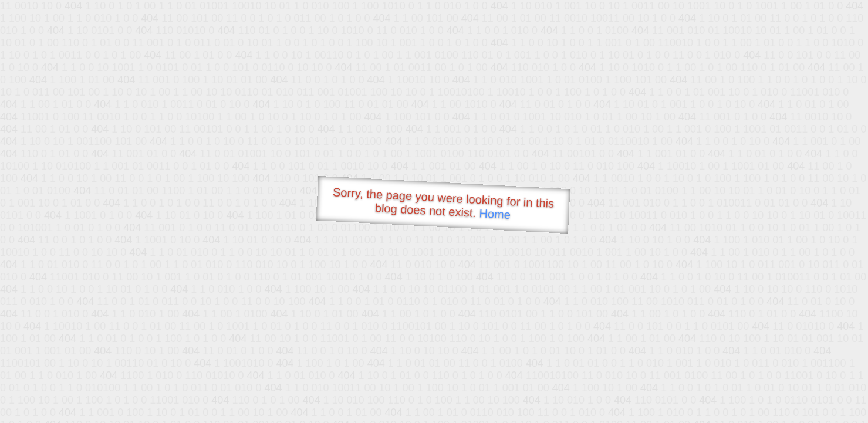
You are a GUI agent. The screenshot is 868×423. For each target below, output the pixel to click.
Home (495, 214)
